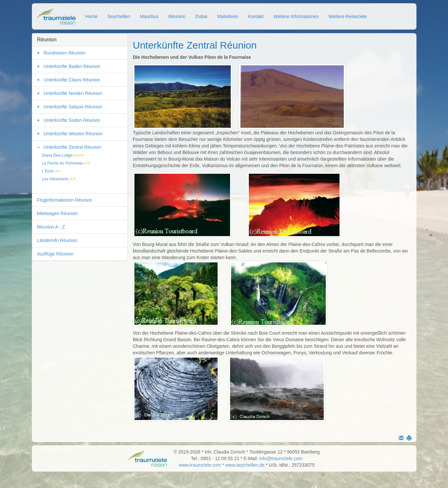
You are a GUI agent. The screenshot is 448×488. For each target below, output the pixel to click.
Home (92, 16)
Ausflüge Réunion (55, 254)
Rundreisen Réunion (65, 53)
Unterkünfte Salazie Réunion (73, 107)
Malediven (228, 16)
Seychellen (119, 16)
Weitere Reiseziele (348, 16)
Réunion (177, 16)
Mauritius (149, 16)
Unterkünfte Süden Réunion (72, 120)
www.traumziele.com (200, 465)
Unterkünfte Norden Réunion (73, 93)
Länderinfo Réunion (57, 240)
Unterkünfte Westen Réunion (73, 134)
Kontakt (256, 16)
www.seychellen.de (245, 465)
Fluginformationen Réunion (65, 200)
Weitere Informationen (296, 16)
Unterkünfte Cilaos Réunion (72, 80)
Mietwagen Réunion (58, 213)
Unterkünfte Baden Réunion (72, 66)
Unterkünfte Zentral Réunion (73, 147)
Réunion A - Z (51, 227)
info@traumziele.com (281, 458)
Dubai (201, 16)
